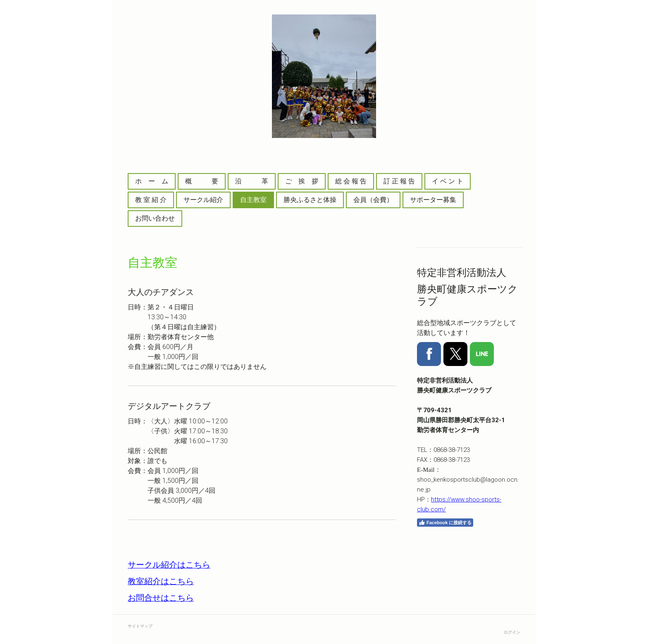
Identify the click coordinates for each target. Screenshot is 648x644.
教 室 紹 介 (151, 200)
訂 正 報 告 (399, 181)
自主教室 (253, 200)
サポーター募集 (433, 200)
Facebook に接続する (445, 523)
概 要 (202, 181)
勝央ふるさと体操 (310, 200)
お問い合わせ (155, 218)
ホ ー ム (152, 181)
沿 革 (252, 181)
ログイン (512, 632)
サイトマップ (140, 626)
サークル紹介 (203, 200)
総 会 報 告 (351, 181)
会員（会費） (373, 200)
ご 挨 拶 (302, 181)
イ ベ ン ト (448, 181)
